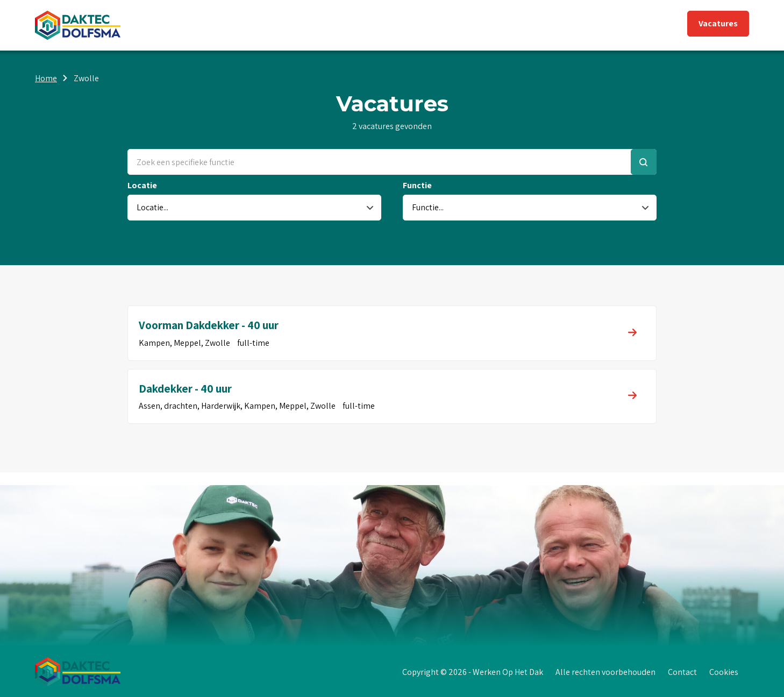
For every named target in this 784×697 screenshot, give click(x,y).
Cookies (724, 672)
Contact (682, 672)
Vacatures (718, 23)
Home (46, 78)
